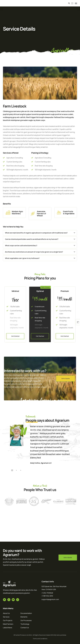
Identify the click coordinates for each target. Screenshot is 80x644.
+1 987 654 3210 (47, 596)
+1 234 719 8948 (47, 593)
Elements (24, 617)
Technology (25, 624)
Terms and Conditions (40, 639)
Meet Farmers (8, 624)
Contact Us (25, 628)
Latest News (8, 628)
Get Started (15, 336)
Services (6, 617)
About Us (6, 613)
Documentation (26, 613)
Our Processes (26, 620)
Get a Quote (66, 378)
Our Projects (8, 620)
